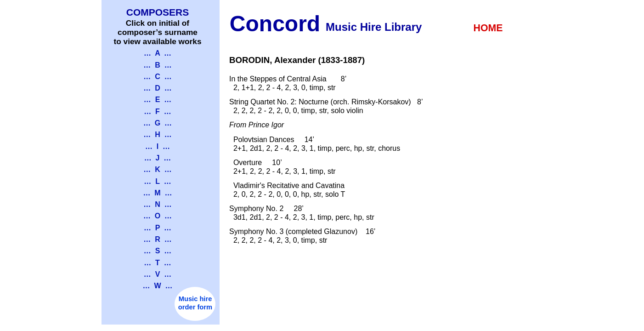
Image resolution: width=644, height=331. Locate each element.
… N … (157, 204)
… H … (157, 134)
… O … (158, 216)
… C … (157, 77)
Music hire (195, 299)
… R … (157, 239)
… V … (158, 274)
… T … (158, 263)
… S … (158, 251)
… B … (157, 65)
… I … (158, 146)
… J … (158, 158)
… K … (157, 169)
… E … (158, 100)
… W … (158, 286)
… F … (158, 111)
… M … (157, 193)
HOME (488, 28)
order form (195, 307)
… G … (158, 123)
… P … (158, 228)
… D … (157, 88)
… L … (157, 181)
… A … (158, 53)
